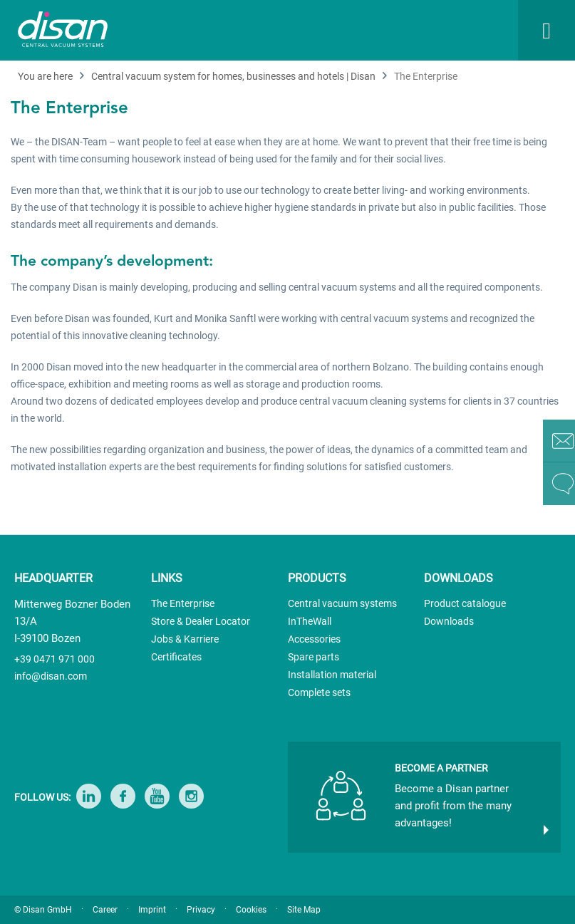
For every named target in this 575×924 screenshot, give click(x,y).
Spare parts (314, 657)
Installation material (332, 675)
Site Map (304, 910)
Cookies (251, 910)
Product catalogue (465, 603)
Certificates (176, 657)
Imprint (152, 910)
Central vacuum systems (342, 603)
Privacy (201, 910)
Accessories (314, 639)
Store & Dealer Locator (201, 621)
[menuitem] (392, 30)
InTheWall (310, 621)
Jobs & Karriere (185, 639)
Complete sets (319, 692)
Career (105, 910)
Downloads (449, 621)
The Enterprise (183, 603)
